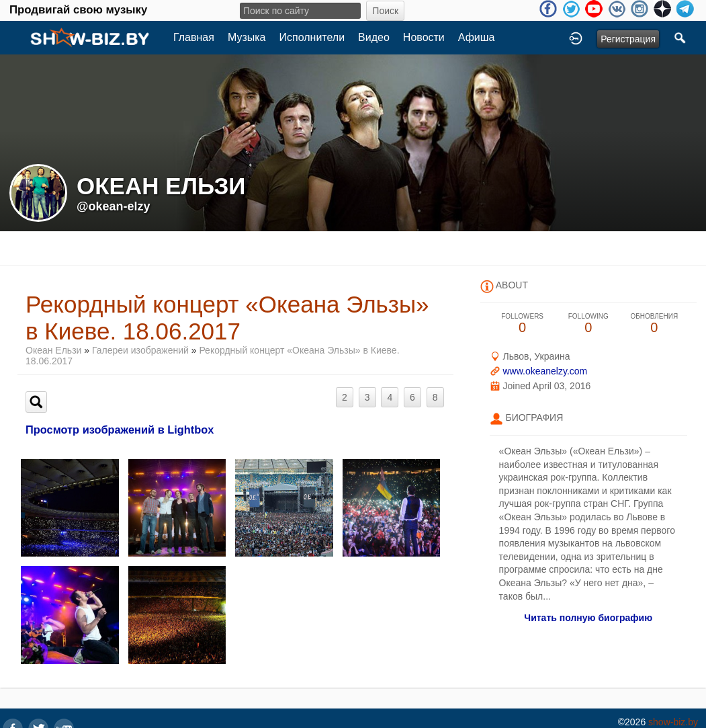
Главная (194, 37)
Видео (374, 37)
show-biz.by (673, 722)
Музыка (247, 37)
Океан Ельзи (53, 350)
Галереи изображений (140, 350)
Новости (424, 37)
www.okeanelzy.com (545, 371)
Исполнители (312, 37)
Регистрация (628, 39)
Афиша (477, 37)
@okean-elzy (114, 206)
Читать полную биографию (588, 618)
